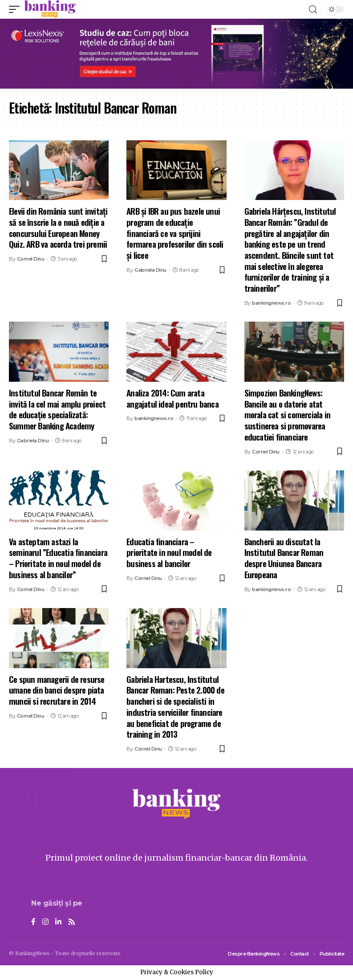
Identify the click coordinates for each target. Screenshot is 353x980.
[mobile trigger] (16, 9)
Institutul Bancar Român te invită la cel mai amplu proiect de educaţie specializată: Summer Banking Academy (57, 409)
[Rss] (72, 922)
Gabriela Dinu (150, 270)
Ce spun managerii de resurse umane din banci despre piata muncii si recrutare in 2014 (57, 690)
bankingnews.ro (271, 303)
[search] (313, 10)
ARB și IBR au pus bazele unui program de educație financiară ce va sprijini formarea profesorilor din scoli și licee (175, 233)
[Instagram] (45, 922)
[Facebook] (33, 922)
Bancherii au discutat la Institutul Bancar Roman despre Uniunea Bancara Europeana (284, 558)
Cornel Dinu (31, 259)
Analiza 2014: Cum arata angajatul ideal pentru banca (172, 398)
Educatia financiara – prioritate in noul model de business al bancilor (169, 552)
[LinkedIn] (58, 922)
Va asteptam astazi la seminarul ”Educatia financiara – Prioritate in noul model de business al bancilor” (58, 558)
